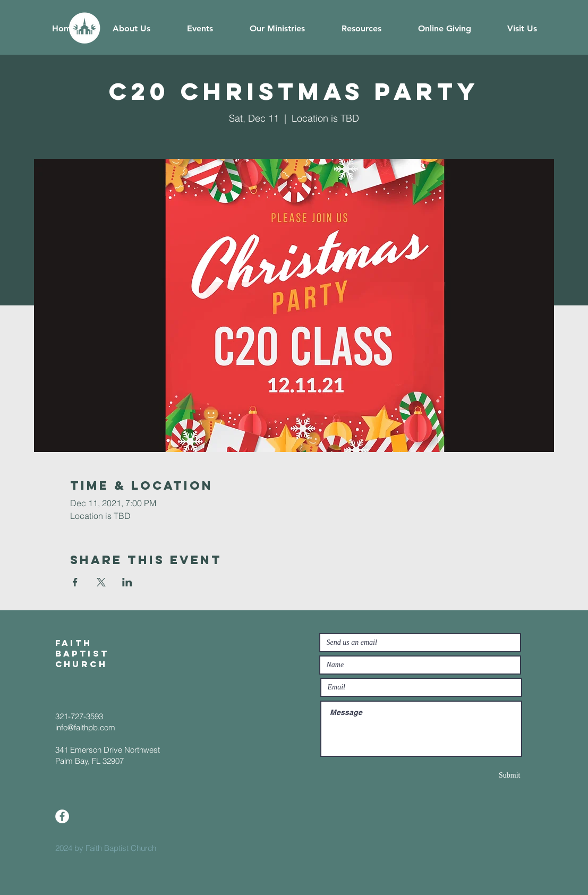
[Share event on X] (101, 582)
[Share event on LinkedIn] (127, 582)
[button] (132, 29)
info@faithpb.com (85, 727)
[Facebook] (62, 816)
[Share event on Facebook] (75, 582)
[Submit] (483, 775)
